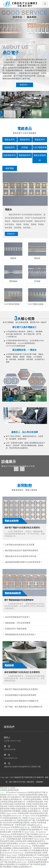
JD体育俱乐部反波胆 (35, 802)
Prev (16, 469)
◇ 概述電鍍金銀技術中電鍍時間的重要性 (20, 550)
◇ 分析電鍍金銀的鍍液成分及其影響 (18, 545)
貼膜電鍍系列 (10, 155)
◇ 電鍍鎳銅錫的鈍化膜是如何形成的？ (19, 634)
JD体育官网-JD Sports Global (23, 832)
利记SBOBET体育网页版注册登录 (16, 823)
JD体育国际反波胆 (14, 839)
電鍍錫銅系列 (25, 155)
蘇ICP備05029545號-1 (18, 782)
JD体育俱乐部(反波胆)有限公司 (13, 802)
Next (22, 469)
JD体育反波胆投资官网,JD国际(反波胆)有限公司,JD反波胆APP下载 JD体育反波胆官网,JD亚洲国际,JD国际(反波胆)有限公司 (24, 797)
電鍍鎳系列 (40, 140)
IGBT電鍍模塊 (40, 147)
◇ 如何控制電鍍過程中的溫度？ (16, 617)
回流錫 (25, 147)
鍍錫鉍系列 (10, 147)
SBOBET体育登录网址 (9, 844)
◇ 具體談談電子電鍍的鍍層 (15, 629)
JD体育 (45, 799)
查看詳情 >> (24, 85)
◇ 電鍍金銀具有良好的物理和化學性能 (19, 556)
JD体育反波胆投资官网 (9, 790)
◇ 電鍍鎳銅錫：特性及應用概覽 (16, 623)
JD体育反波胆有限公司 (27, 855)
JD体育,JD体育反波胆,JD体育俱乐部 (23, 806)
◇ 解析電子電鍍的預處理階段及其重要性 (20, 689)
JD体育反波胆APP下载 (26, 820)
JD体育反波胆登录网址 (33, 799)
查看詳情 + (11, 234)
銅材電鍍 (10, 168)
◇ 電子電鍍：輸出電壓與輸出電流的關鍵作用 (22, 707)
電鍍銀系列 (25, 140)
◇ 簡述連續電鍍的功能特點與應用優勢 (19, 695)
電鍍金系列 (10, 140)
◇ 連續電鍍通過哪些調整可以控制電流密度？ (22, 562)
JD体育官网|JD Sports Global (33, 839)
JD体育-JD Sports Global (32, 818)
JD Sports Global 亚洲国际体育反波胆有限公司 (24, 830)
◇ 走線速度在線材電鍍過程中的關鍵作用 (20, 701)
